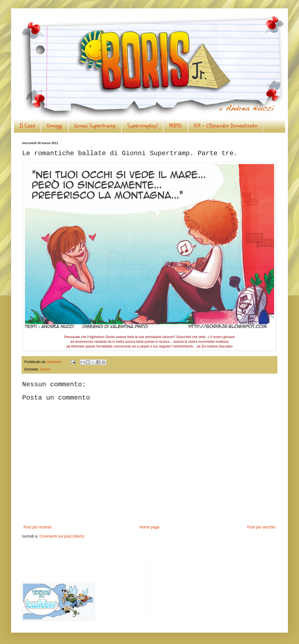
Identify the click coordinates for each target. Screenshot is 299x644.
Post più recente (38, 527)
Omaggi (55, 126)
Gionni (45, 369)
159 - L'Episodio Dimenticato (225, 126)
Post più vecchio (261, 527)
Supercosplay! (142, 126)
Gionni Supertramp (95, 126)
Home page (149, 527)
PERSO (176, 126)
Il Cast (27, 126)
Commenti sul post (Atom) (62, 536)
